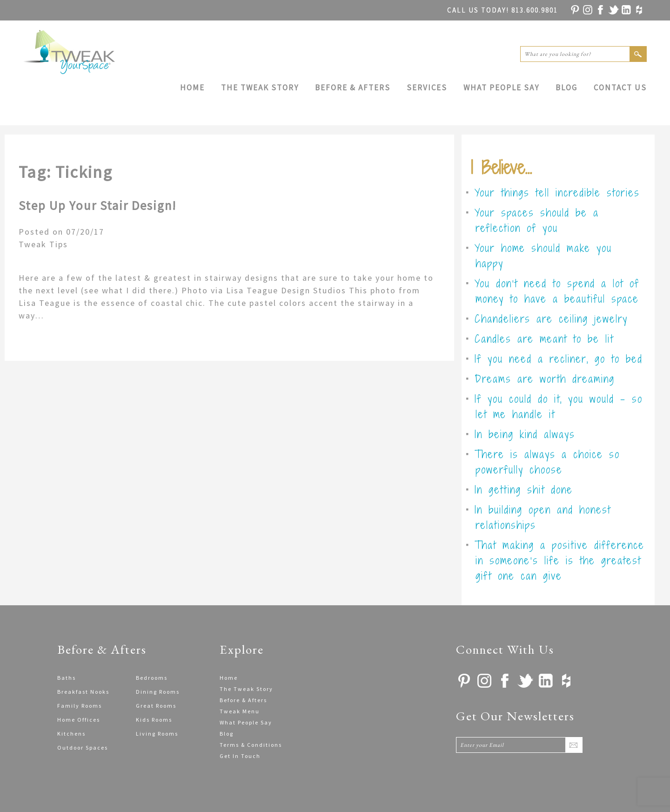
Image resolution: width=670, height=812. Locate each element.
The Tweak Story (260, 88)
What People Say (501, 88)
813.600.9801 (502, 10)
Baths (67, 678)
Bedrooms (152, 678)
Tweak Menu (240, 711)
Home (192, 88)
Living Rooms (157, 734)
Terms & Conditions (251, 745)
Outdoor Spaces (83, 748)
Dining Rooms (158, 692)
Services (427, 88)
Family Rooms (80, 706)
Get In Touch (240, 756)
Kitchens (71, 734)
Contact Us (620, 88)
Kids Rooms (154, 720)
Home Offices (79, 720)
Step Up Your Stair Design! (97, 205)
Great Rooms (156, 706)
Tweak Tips (43, 244)
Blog (566, 88)
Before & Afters (353, 88)
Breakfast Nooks (83, 692)
